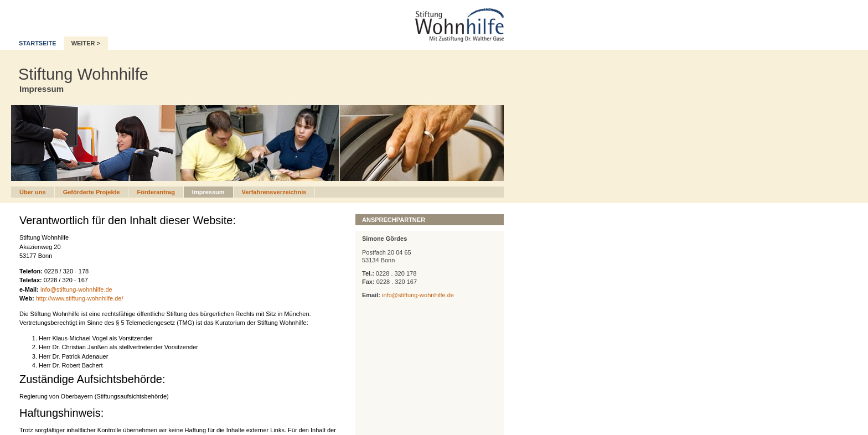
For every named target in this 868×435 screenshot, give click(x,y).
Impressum (208, 192)
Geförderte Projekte (92, 192)
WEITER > (86, 43)
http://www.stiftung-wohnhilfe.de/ (80, 298)
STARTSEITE (38, 43)
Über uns (33, 192)
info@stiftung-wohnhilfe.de (76, 289)
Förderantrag (156, 192)
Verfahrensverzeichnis (274, 192)
